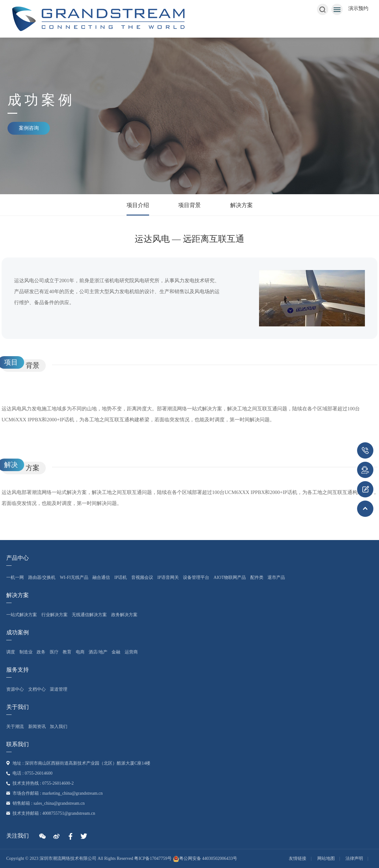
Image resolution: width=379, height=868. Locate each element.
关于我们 (18, 707)
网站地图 (326, 858)
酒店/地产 (98, 652)
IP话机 (121, 577)
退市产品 (276, 577)
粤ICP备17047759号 (153, 858)
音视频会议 (142, 577)
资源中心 (15, 689)
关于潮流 (15, 727)
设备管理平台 (196, 577)
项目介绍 (138, 205)
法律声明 (354, 858)
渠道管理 (59, 689)
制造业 (26, 652)
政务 (41, 652)
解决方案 (241, 205)
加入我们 (59, 727)
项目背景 (189, 205)
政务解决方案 (124, 615)
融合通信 (101, 577)
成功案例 (18, 632)
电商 (80, 652)
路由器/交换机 (42, 577)
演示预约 (358, 8)
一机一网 (15, 577)
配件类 (257, 577)
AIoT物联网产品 (230, 577)
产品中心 (18, 558)
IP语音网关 (168, 577)
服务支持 (18, 670)
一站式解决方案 (22, 615)
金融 (116, 652)
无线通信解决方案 (89, 615)
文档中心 (37, 689)
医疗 (54, 652)
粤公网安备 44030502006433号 (205, 858)
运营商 (131, 652)
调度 (11, 652)
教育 (67, 652)
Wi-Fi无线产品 (74, 577)
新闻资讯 (37, 727)
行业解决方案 (55, 615)
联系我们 (18, 744)
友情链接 (298, 858)
